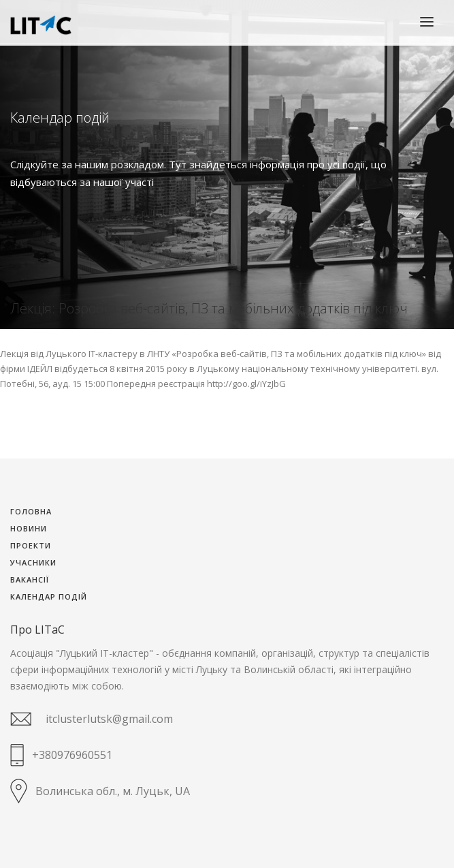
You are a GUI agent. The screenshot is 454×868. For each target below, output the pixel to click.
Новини (29, 529)
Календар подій (49, 597)
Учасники (33, 563)
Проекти (31, 546)
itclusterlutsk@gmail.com (109, 719)
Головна (31, 512)
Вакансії (30, 580)
